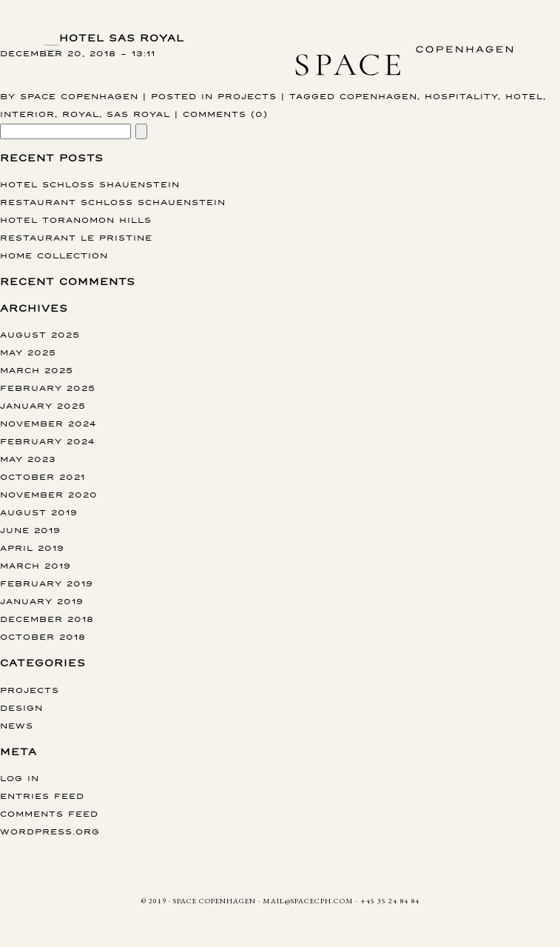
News (17, 725)
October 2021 (43, 476)
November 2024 (48, 423)
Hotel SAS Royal (122, 38)
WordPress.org (50, 831)
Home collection (54, 255)
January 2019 (42, 601)
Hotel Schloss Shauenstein (90, 184)
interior (27, 114)
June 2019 (30, 530)
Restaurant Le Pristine (76, 237)
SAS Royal (138, 114)
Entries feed (42, 796)
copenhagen (378, 96)
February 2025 (48, 388)
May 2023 (28, 459)
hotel (524, 96)
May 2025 (28, 352)
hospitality (461, 96)
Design (21, 707)
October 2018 (43, 636)
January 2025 (43, 405)
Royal (81, 114)
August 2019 (39, 512)
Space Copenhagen (79, 96)
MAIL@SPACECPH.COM (308, 901)
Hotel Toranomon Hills (76, 220)
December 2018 (47, 619)
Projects (247, 96)
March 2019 (36, 565)
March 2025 (37, 370)
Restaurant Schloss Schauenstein (113, 202)
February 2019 (47, 583)
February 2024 (47, 441)
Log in (20, 778)
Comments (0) (225, 114)
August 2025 (40, 334)
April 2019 (32, 548)
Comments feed (49, 813)
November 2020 (49, 494)
